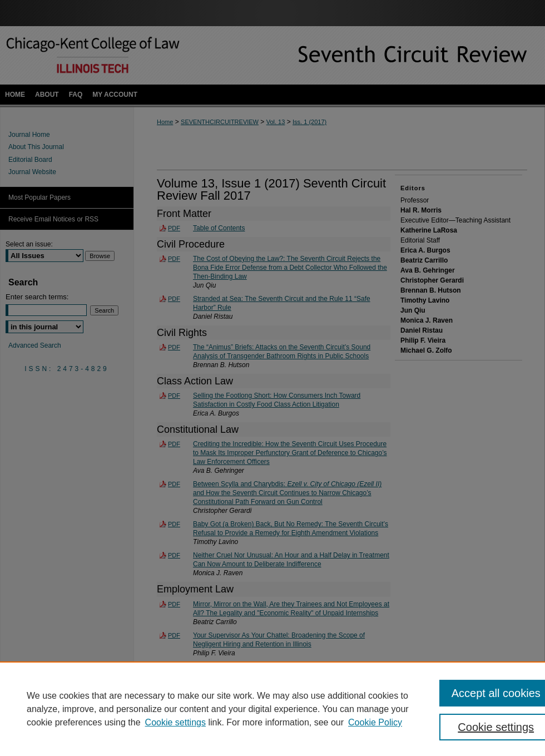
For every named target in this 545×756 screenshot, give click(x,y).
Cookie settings (175, 722)
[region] (272, 709)
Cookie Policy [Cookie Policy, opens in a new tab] (375, 722)
